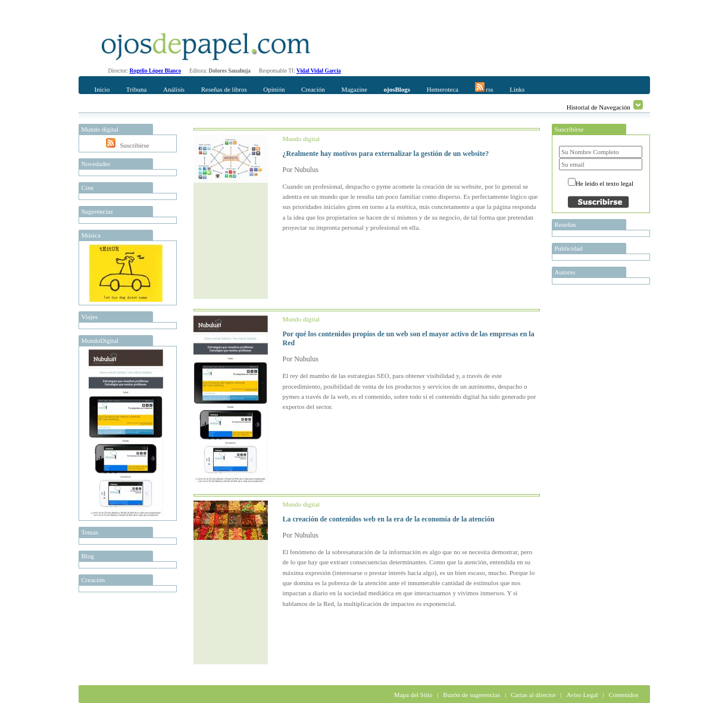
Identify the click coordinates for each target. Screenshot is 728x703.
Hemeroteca (443, 89)
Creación (313, 89)
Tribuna (136, 89)
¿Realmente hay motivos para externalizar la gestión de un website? (386, 154)
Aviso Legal (582, 695)
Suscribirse (134, 145)
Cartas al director (533, 695)
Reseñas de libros (224, 89)
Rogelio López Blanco (156, 71)
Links (517, 89)
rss (484, 88)
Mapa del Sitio (413, 695)
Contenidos (623, 695)
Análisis (174, 89)
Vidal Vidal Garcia (319, 71)
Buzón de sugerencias (471, 695)
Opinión (274, 89)
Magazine (354, 89)
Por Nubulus (301, 170)
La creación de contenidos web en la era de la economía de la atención (389, 519)
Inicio (102, 89)
